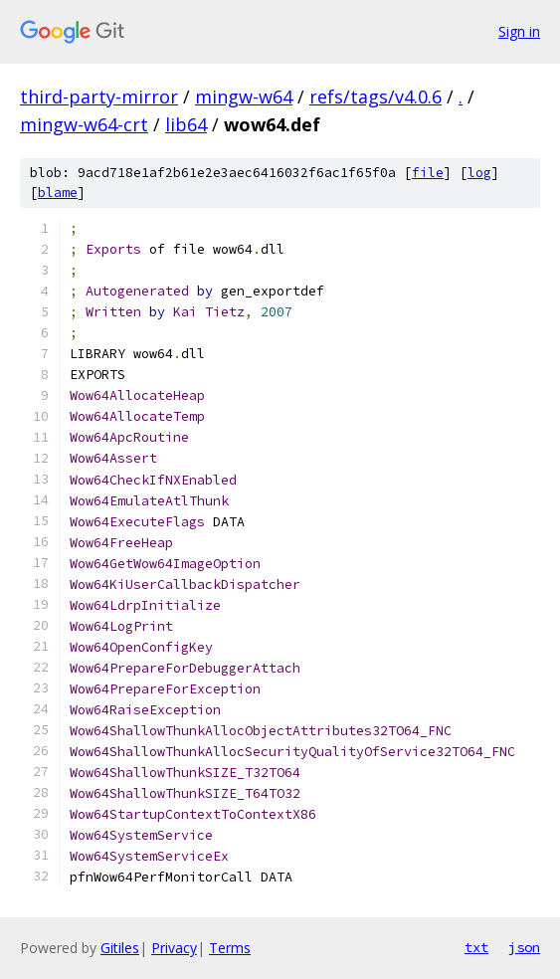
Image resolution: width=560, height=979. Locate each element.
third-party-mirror (99, 97)
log (479, 173)
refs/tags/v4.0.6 (375, 97)
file (428, 173)
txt (476, 947)
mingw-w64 (244, 97)
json (524, 947)
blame (58, 193)
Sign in (519, 31)
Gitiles (120, 948)
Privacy (174, 948)
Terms (230, 948)
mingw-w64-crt (84, 124)
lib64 (186, 124)
